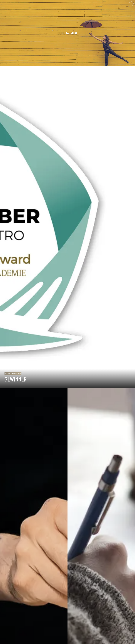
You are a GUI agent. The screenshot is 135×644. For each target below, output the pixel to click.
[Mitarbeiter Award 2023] (67, 227)
